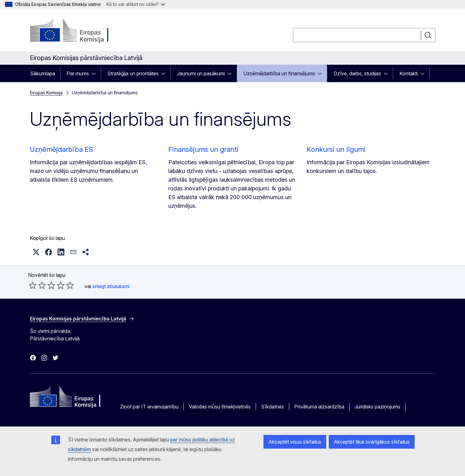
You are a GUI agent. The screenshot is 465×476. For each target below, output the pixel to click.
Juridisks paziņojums (377, 407)
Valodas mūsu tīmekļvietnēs (220, 407)
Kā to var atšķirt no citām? (136, 4)
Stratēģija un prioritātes (133, 73)
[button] (36, 252)
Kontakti (409, 73)
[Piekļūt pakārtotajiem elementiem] (95, 73)
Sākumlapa (43, 73)
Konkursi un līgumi (336, 149)
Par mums (78, 73)
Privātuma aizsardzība (319, 407)
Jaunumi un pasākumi (201, 73)
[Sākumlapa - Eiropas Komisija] (80, 31)
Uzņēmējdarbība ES (61, 149)
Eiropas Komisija (46, 93)
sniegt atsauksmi (111, 286)
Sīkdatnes (272, 407)
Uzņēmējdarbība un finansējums (279, 73)
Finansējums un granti (203, 149)
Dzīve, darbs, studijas (357, 73)
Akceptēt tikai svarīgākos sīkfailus (372, 442)
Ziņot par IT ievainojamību (149, 407)
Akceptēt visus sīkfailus (295, 442)
